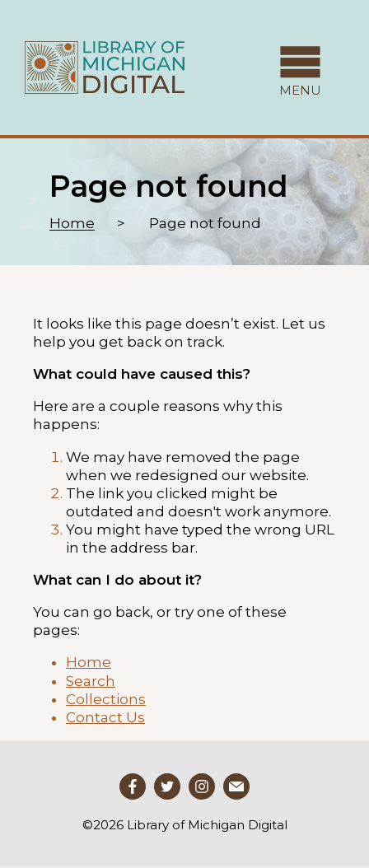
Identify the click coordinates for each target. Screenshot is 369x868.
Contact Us (105, 717)
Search (91, 681)
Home (72, 223)
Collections (106, 699)
